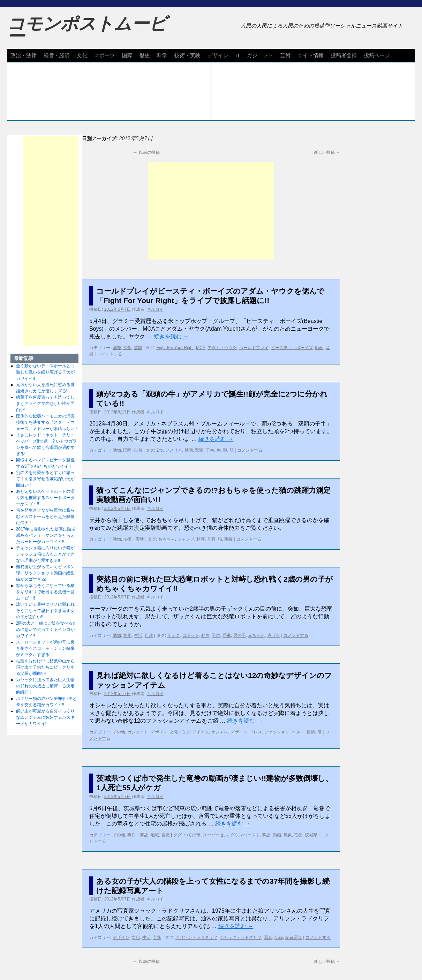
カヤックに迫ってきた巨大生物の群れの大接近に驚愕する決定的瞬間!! (45, 686)
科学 (162, 55)
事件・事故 (138, 835)
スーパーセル (216, 835)
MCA (201, 348)
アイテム (201, 732)
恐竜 (227, 635)
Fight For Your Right (175, 348)
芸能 (138, 348)
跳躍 (228, 539)
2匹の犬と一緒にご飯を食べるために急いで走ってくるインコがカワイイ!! (47, 630)
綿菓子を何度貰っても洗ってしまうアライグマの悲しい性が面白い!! (45, 404)
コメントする (110, 354)
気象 (288, 835)
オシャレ (220, 732)
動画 (319, 348)
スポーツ (105, 55)
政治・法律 (24, 55)
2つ (160, 450)
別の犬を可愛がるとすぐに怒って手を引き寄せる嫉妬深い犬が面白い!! (45, 479)
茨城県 (311, 835)
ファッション (277, 732)
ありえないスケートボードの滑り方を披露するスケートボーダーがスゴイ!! (45, 498)
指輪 (311, 732)
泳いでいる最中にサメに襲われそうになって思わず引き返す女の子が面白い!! (45, 611)
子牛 (210, 450)
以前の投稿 (146, 152)
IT (238, 55)
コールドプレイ (254, 348)
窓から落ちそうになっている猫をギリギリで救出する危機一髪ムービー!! (45, 592)
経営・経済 (57, 55)
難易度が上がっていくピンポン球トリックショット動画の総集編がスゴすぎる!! (45, 573)
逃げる (273, 635)
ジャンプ (186, 539)
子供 (216, 635)
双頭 (199, 450)
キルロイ (155, 309)
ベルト (298, 732)
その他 (119, 732)
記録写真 (294, 937)
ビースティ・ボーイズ (292, 348)
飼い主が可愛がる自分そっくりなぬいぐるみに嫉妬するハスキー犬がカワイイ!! (45, 717)
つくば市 (192, 835)
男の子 (240, 635)
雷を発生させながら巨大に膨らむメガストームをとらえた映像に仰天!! (45, 517)
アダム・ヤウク (222, 348)
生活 (138, 635)
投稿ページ (377, 55)
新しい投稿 (327, 152)
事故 (266, 835)
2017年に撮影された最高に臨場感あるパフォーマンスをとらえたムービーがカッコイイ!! (46, 535)
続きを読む (171, 336)
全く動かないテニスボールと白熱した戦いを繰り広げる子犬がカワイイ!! (45, 372)
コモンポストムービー (87, 30)
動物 (117, 450)
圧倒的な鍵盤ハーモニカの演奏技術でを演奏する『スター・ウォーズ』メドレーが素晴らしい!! (47, 422)
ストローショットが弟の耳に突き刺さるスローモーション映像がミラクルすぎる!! (45, 648)
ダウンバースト (245, 835)
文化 (82, 55)
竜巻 (298, 835)
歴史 (145, 55)
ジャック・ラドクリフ (241, 937)
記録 (279, 937)
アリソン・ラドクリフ (196, 937)
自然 (138, 450)
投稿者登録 (344, 55)
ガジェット (260, 55)
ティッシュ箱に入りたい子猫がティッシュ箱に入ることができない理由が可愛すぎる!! (45, 554)
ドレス (256, 732)
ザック (173, 635)
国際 (127, 55)
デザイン (218, 55)
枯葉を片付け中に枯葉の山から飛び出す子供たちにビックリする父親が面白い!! (45, 667)
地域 (155, 835)
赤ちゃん (256, 635)
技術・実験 (187, 55)
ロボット (190, 635)
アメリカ (174, 450)
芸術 (285, 55)
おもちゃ (167, 539)
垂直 (211, 539)
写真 (268, 937)
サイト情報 (311, 55)
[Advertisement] (211, 211)
